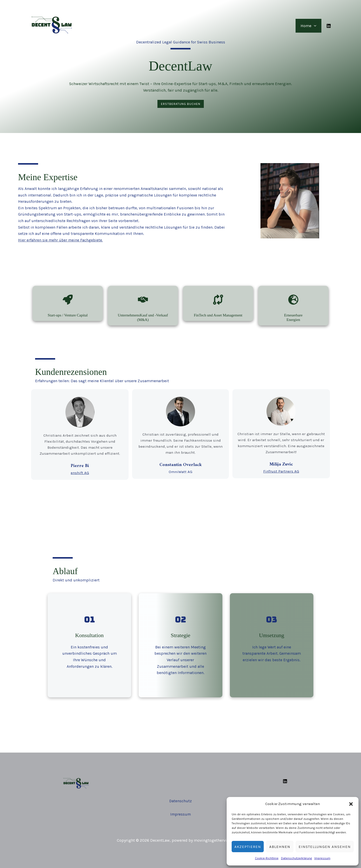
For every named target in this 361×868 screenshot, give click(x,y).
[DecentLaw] (52, 25)
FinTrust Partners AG (283, 471)
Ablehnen (280, 847)
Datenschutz (181, 799)
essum (185, 812)
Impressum (322, 858)
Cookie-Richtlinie (267, 858)
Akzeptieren (248, 847)
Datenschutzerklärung (296, 858)
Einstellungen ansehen (325, 847)
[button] (351, 804)
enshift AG (78, 473)
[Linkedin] (329, 26)
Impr (174, 812)
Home (309, 26)
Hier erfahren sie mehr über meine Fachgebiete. (61, 240)
